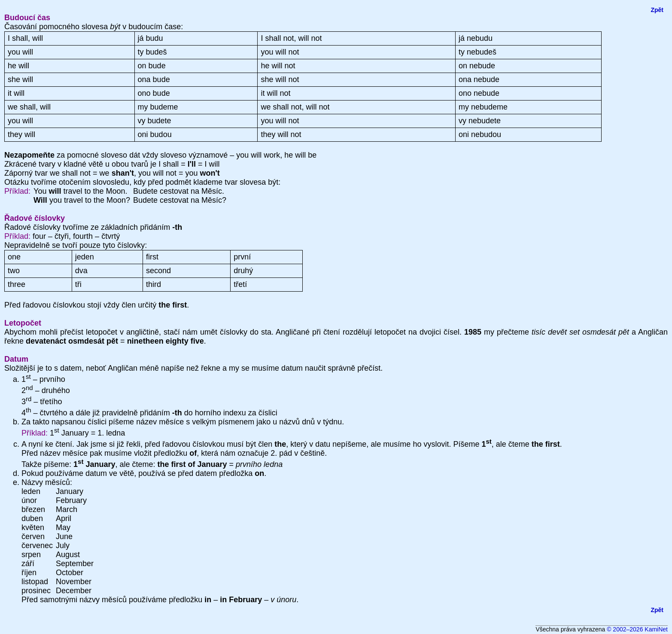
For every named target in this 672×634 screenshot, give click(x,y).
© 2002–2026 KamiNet (637, 629)
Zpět (657, 10)
